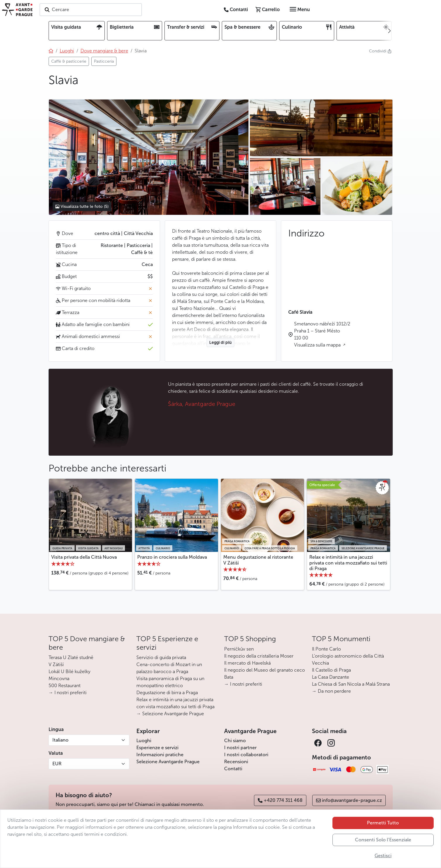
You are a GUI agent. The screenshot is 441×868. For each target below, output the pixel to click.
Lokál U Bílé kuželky (70, 671)
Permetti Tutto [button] (383, 823)
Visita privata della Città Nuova (84, 557)
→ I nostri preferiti (68, 693)
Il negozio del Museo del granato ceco (265, 670)
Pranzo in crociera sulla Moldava (172, 557)
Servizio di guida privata (161, 657)
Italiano (60, 740)
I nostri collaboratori (246, 755)
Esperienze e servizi (157, 748)
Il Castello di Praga (331, 670)
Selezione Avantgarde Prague (168, 762)
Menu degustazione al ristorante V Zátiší (258, 560)
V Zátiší (56, 664)
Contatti (233, 769)
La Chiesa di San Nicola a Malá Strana (351, 684)
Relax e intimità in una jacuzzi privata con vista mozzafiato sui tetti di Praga (348, 563)
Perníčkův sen (239, 649)
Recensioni (236, 762)
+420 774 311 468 (280, 800)
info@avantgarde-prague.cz (349, 800)
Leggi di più (221, 343)
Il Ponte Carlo (326, 649)
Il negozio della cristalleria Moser (259, 656)
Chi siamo (235, 741)
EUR (57, 764)
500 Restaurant (65, 686)
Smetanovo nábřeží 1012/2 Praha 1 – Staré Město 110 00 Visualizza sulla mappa (322, 334)
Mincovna (59, 679)
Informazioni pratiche (160, 755)
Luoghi (144, 741)
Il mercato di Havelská (247, 663)
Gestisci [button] (383, 856)
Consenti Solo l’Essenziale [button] (383, 840)
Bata (229, 677)
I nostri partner (240, 748)
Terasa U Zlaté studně (71, 657)
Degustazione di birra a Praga (167, 693)
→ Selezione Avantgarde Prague (170, 714)
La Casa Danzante (331, 677)
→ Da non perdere (331, 691)
